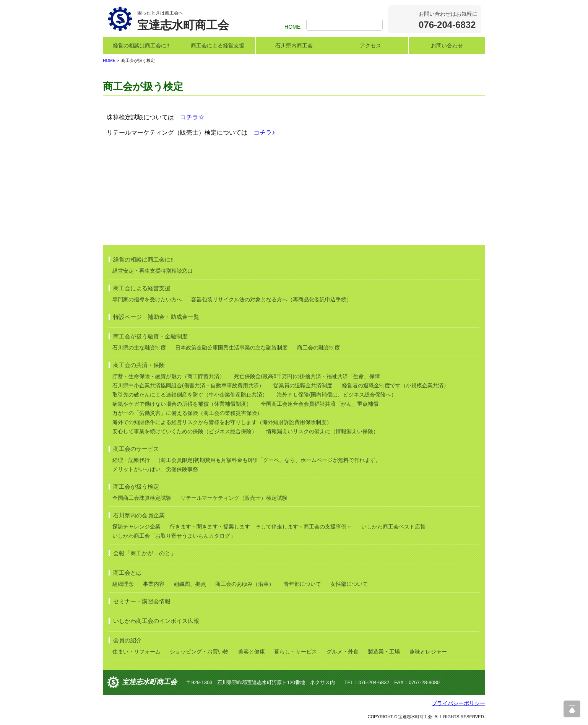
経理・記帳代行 (131, 460)
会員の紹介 (128, 640)
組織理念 (123, 584)
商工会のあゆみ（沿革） (245, 584)
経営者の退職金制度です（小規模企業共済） (395, 385)
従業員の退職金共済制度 (303, 385)
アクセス (370, 46)
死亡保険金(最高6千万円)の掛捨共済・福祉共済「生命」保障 (307, 376)
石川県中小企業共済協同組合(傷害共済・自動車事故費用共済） (188, 385)
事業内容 (154, 584)
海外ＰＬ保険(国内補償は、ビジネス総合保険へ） (337, 395)
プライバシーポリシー (458, 703)
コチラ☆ (192, 117)
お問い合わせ (447, 46)
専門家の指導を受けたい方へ (147, 299)
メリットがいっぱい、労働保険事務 (155, 469)
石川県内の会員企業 (139, 515)
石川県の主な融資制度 (139, 348)
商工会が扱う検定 (136, 487)
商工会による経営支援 (218, 46)
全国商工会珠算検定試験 (142, 498)
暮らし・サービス (296, 652)
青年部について (302, 584)
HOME (292, 27)
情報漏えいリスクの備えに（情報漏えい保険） (322, 431)
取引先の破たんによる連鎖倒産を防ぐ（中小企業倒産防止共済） (190, 395)
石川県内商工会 (294, 46)
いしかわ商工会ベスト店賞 (393, 527)
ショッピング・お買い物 (199, 652)
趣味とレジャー (428, 652)
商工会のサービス (136, 449)
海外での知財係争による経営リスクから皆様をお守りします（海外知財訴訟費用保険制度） (222, 422)
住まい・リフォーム (136, 652)
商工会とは (128, 573)
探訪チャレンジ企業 (136, 527)
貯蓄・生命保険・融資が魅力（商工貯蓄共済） (169, 376)
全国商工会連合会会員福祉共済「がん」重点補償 (320, 404)
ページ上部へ (572, 709)
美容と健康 (252, 652)
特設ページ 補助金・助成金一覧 (156, 317)
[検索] (345, 25)
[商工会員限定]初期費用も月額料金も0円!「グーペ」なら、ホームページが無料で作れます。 (270, 460)
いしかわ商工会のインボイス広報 (156, 621)
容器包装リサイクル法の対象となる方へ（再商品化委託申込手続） (271, 299)
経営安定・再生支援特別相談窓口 (153, 271)
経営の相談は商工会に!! (141, 46)
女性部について (349, 584)
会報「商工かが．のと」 (145, 553)
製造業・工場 (384, 652)
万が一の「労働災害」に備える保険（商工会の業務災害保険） (187, 413)
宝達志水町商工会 (149, 682)
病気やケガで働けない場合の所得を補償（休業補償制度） (182, 404)
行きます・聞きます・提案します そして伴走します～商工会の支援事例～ (261, 527)
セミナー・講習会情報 (142, 601)
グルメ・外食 (343, 652)
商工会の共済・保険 (139, 365)
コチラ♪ (264, 132)
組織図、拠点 (190, 584)
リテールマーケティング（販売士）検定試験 (234, 498)
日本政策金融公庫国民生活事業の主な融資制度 (231, 348)
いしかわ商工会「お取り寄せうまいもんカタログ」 (174, 536)
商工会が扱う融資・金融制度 (150, 336)
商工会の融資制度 (318, 348)
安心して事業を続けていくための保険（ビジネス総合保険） (185, 431)
